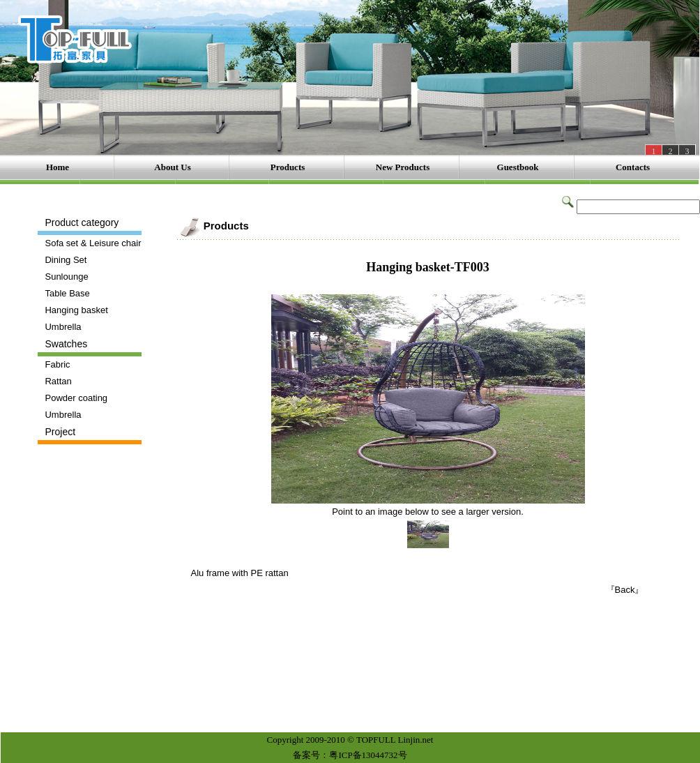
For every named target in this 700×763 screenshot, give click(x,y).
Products (288, 167)
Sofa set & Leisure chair (93, 243)
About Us (172, 167)
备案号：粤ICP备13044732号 (350, 755)
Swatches (66, 344)
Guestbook (518, 167)
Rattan (58, 381)
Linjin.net (416, 740)
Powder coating (76, 398)
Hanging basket (76, 310)
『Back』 (625, 590)
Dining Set (66, 260)
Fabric (57, 364)
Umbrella (63, 327)
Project (60, 432)
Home (58, 167)
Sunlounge (66, 277)
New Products (403, 167)
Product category (82, 222)
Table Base (67, 293)
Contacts (633, 167)
